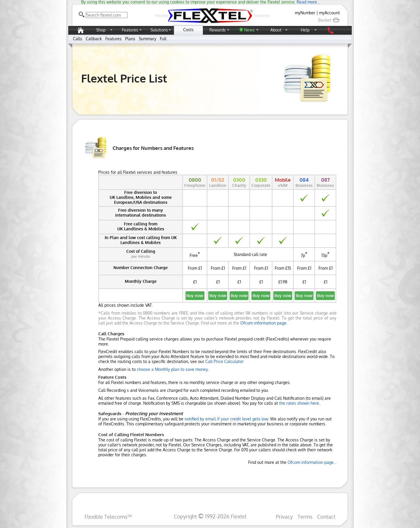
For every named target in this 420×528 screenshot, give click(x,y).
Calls (78, 39)
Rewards (218, 30)
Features (130, 30)
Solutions (159, 30)
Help (305, 30)
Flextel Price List (124, 78)
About (276, 30)
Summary (148, 39)
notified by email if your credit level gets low (226, 419)
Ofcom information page (263, 323)
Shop (101, 30)
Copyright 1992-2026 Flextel (210, 516)
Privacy (284, 516)
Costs (188, 30)
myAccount (329, 13)
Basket (329, 20)
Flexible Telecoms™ (108, 516)
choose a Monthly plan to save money (172, 369)
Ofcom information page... (312, 462)
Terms (305, 516)
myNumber (305, 13)
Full (163, 39)
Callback (94, 39)
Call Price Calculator (224, 361)
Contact (326, 516)
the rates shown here (299, 403)
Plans (130, 39)
